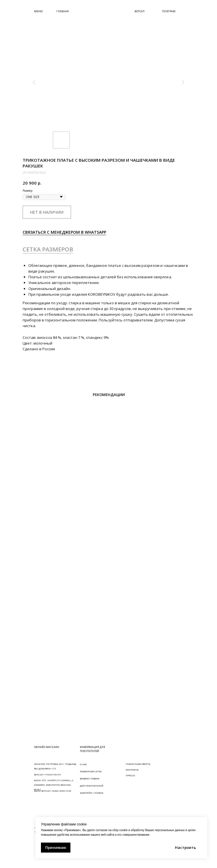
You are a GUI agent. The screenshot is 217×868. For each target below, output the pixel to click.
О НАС (83, 764)
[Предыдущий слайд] (34, 82)
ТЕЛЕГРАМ (169, 11)
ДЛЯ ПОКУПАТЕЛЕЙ (92, 786)
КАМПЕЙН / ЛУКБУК (92, 793)
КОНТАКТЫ (132, 770)
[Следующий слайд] (183, 82)
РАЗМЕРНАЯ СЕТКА (91, 771)
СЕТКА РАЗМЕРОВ (48, 249)
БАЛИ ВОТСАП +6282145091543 (53, 791)
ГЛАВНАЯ (63, 11)
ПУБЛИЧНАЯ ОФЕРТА (138, 764)
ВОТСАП (140, 11)
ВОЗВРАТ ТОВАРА (90, 778)
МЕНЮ (38, 11)
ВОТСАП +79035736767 (48, 774)
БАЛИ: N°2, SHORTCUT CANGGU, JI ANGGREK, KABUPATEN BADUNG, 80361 (54, 785)
